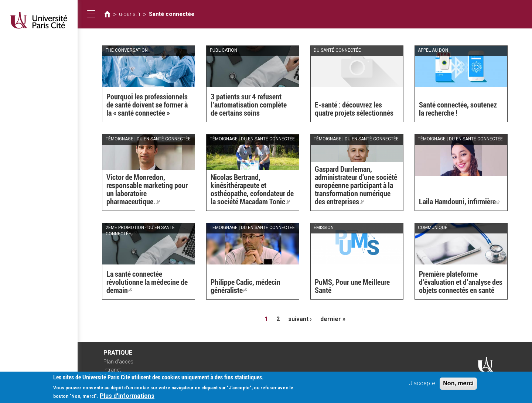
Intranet (112, 370)
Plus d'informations (127, 398)
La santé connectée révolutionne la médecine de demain (147, 282)
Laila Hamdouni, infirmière (460, 202)
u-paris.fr (130, 14)
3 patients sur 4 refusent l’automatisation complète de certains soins (249, 105)
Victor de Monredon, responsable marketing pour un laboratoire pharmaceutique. (147, 189)
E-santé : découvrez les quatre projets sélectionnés (354, 109)
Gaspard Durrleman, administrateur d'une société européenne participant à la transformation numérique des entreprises (356, 185)
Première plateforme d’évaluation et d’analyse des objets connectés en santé (461, 282)
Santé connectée (172, 14)
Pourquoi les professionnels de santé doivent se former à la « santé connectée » (147, 105)
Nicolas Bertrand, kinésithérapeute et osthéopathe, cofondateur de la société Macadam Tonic (252, 189)
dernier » (333, 319)
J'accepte (422, 385)
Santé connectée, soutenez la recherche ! (458, 109)
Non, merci (458, 385)
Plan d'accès (118, 362)
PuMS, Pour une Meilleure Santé (352, 286)
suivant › (300, 319)
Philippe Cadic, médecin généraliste (245, 286)
